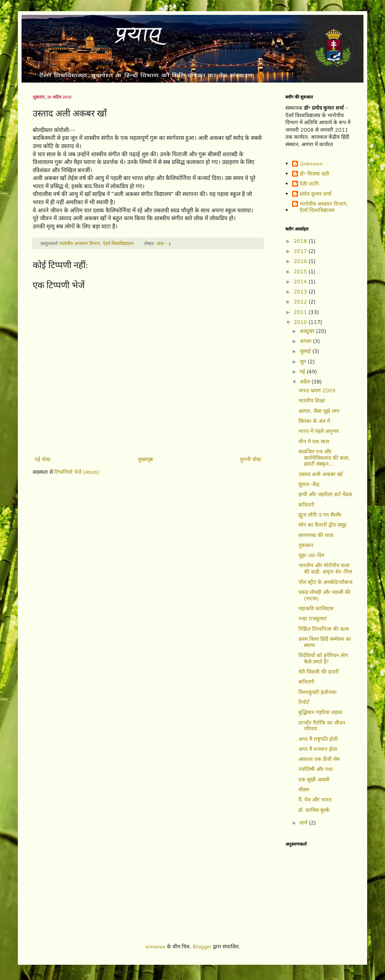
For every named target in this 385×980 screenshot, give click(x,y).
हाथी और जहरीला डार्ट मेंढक (325, 494)
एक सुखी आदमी (314, 780)
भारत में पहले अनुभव (319, 431)
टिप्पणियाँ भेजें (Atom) (77, 472)
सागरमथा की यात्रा (316, 535)
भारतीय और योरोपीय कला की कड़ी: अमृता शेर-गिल (325, 568)
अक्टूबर (308, 331)
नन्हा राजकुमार (313, 618)
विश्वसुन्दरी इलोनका (318, 692)
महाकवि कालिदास (316, 608)
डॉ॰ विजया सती (314, 174)
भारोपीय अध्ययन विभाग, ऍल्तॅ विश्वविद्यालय (324, 207)
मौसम (304, 790)
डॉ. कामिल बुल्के (314, 810)
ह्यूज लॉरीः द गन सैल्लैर (320, 515)
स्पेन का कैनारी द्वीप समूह (322, 525)
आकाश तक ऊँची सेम (319, 759)
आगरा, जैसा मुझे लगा (319, 411)
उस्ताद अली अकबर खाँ (321, 474)
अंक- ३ (164, 243)
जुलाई (306, 351)
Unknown (311, 164)
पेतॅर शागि (309, 184)
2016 (301, 261)
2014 (301, 282)
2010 (301, 322)
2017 (301, 251)
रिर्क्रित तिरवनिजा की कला (324, 629)
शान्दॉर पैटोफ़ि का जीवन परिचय (322, 726)
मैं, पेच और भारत (315, 800)
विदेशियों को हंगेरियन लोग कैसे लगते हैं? (323, 658)
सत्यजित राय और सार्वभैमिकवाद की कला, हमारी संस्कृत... (324, 458)
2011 (301, 312)
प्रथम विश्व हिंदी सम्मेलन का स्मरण (325, 642)
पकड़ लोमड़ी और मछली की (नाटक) (324, 595)
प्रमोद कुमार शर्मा (316, 194)
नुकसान (306, 545)
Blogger (202, 947)
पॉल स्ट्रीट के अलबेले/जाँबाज (325, 582)
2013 (301, 292)
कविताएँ (306, 505)
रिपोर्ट (304, 702)
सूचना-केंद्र (309, 484)
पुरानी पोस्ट (250, 459)
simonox (155, 947)
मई (303, 372)
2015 (301, 271)
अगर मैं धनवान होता (318, 749)
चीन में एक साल (314, 441)
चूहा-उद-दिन (311, 555)
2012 (301, 302)
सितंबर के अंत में (314, 421)
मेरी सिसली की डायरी (319, 672)
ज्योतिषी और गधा (316, 769)
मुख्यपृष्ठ (145, 459)
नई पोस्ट (43, 459)
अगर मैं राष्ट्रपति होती (318, 739)
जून (304, 362)
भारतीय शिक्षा (312, 401)
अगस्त (306, 341)
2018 (301, 241)
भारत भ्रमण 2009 (317, 391)
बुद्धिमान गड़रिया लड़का (321, 712)
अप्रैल (305, 382)
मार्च (304, 823)
